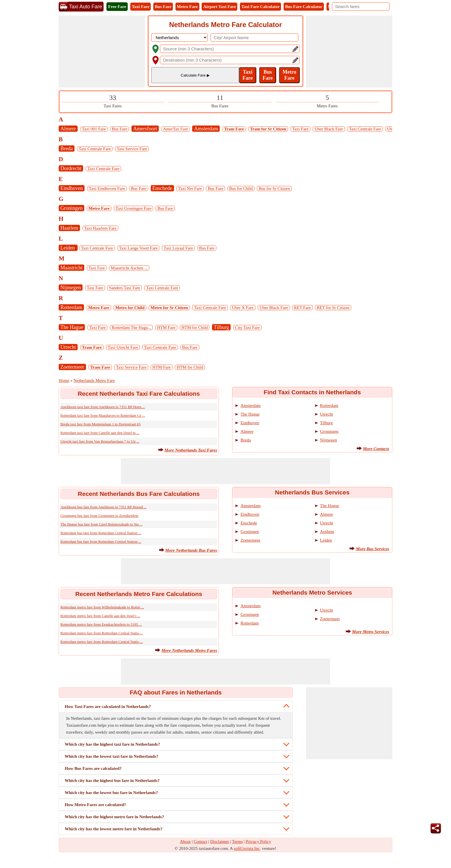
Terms (237, 842)
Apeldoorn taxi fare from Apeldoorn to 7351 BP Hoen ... (103, 407)
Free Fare (117, 7)
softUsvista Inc (247, 848)
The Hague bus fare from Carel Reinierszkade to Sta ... (101, 524)
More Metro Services (371, 632)
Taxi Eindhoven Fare (107, 189)
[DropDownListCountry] (179, 38)
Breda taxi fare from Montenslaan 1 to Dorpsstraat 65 (101, 424)
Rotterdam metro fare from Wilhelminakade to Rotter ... (102, 607)
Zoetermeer (72, 367)
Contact (201, 842)
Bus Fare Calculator (304, 7)
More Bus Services (372, 549)
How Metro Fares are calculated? (95, 805)
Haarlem (69, 228)
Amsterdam (206, 129)
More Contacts (376, 449)
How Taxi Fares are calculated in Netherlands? (108, 707)
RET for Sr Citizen (333, 308)
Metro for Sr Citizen (169, 308)
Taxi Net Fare (190, 189)
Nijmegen (71, 288)
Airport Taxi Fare (219, 7)
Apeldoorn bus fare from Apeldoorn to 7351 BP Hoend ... (103, 507)
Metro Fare (187, 7)
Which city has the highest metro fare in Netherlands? (114, 817)
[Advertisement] (102, 52)
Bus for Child (241, 189)
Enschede (162, 188)
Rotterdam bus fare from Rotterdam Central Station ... (101, 533)
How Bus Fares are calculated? (93, 768)
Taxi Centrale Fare (365, 129)
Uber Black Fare (329, 129)
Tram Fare (234, 129)
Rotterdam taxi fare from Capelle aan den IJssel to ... (100, 433)
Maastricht (71, 268)
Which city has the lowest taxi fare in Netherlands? (112, 756)
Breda (67, 149)
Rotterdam (71, 307)
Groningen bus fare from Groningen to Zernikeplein (99, 516)
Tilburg (221, 327)
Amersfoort (145, 129)
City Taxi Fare (247, 328)
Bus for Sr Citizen (274, 189)
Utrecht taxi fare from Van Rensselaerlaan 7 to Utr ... (100, 441)
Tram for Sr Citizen (268, 129)
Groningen (71, 208)
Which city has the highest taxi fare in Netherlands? (112, 744)
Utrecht (68, 347)
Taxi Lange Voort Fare (138, 248)
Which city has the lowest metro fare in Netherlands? (113, 829)
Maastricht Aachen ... (129, 268)
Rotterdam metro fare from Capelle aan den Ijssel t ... (100, 616)
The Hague (72, 327)
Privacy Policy (259, 842)
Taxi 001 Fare (94, 129)
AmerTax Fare (176, 129)
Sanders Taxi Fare (125, 288)
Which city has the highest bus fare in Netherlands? (112, 781)
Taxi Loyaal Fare (178, 248)
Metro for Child (130, 308)
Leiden (68, 248)
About (186, 842)
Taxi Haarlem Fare (100, 228)
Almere (68, 129)
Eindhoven (72, 188)
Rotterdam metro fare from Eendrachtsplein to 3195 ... (101, 624)
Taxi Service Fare (132, 149)
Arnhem (327, 532)
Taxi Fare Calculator (260, 7)
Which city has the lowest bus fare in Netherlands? (111, 793)
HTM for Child (195, 328)
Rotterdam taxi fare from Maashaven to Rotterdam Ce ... (103, 415)
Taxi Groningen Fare (134, 208)
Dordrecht (71, 168)
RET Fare (302, 308)
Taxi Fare (141, 7)
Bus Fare (163, 7)
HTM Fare (166, 328)
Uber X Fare (243, 308)
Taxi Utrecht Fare (123, 347)
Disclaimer (220, 842)
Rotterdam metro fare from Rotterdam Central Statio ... (102, 633)
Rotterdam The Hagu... (131, 328)
